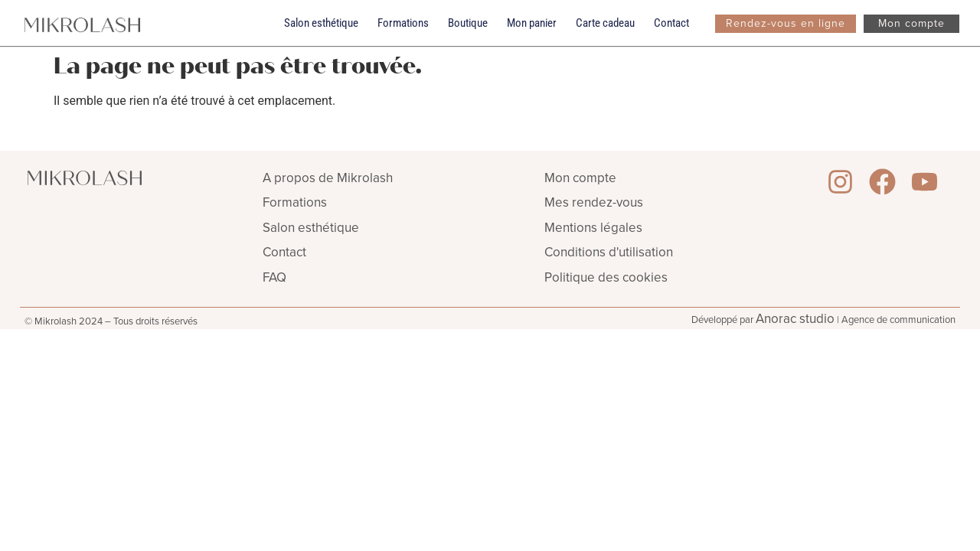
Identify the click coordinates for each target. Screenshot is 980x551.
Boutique (468, 23)
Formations (403, 23)
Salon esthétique (321, 23)
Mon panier (532, 23)
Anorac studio (795, 319)
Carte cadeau (605, 23)
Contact (671, 23)
